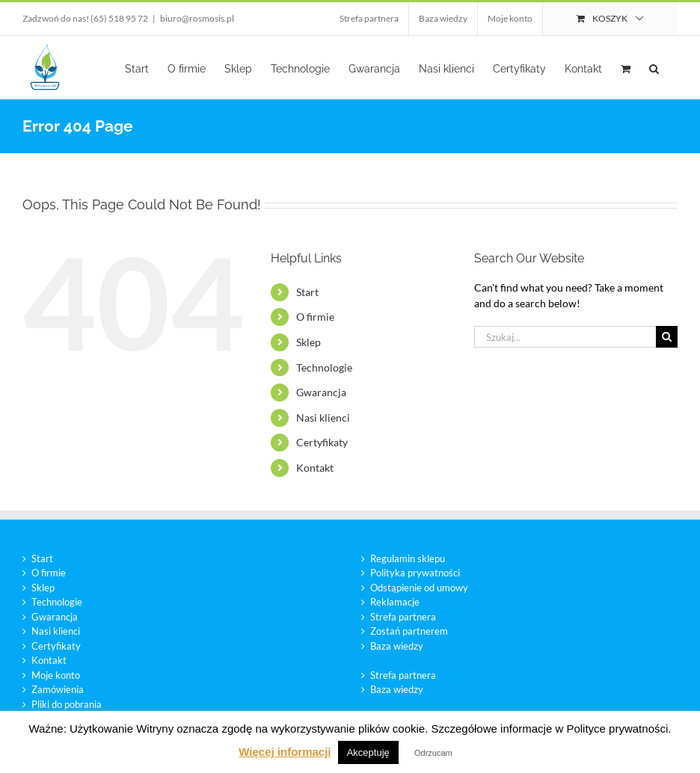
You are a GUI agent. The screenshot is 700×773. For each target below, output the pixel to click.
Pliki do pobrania (67, 704)
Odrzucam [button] (433, 753)
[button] (654, 67)
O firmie (315, 317)
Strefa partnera (403, 617)
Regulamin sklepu (408, 558)
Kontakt (315, 468)
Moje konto (56, 675)
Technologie (324, 367)
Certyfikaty (322, 442)
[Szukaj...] (565, 337)
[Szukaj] (667, 337)
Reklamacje (395, 602)
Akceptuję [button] (368, 752)
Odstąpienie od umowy (419, 588)
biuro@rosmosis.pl (197, 18)
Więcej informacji (285, 752)
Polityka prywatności (415, 573)
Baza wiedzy (397, 646)
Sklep (308, 342)
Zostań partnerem (409, 631)
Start (307, 292)
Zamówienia (58, 689)
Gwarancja (321, 392)
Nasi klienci (323, 418)
